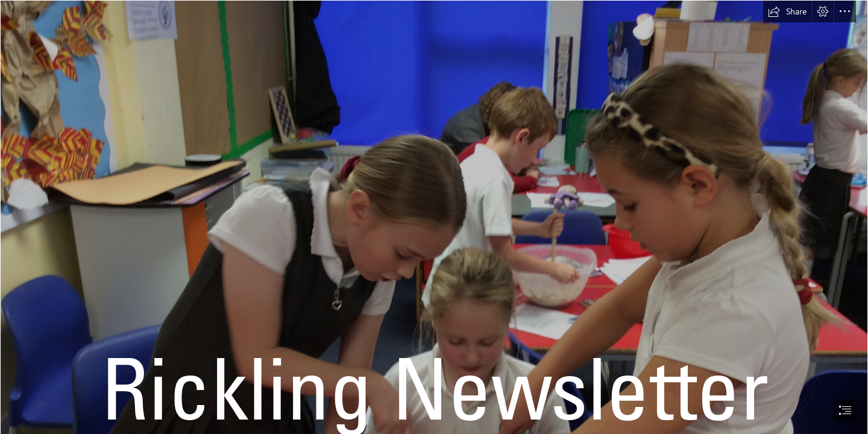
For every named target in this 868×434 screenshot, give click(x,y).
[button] (787, 11)
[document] (434, 217)
